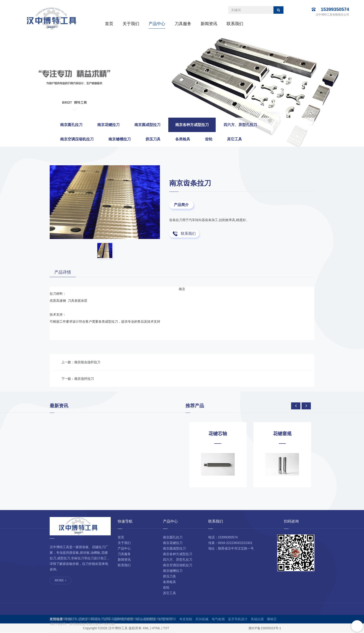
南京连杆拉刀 (84, 379)
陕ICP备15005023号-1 (265, 628)
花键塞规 (282, 434)
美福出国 (257, 619)
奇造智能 (186, 619)
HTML (156, 628)
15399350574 (335, 9)
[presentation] (296, 406)
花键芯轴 (218, 434)
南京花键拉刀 (108, 125)
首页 (109, 24)
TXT (166, 628)
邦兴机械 (202, 619)
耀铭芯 (272, 619)
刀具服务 (183, 24)
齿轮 (209, 139)
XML (146, 628)
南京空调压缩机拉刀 (77, 139)
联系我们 (235, 24)
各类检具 (183, 139)
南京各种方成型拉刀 (300, 113)
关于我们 (131, 24)
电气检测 (218, 619)
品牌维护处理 (123, 619)
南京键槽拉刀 (120, 139)
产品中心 (157, 24)
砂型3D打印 (167, 619)
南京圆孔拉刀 (71, 125)
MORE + (61, 581)
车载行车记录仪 (76, 619)
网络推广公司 (101, 619)
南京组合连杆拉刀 (87, 362)
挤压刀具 (153, 139)
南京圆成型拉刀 (147, 125)
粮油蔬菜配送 (146, 619)
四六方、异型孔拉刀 (240, 125)
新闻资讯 (209, 24)
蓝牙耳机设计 (238, 619)
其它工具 (234, 139)
